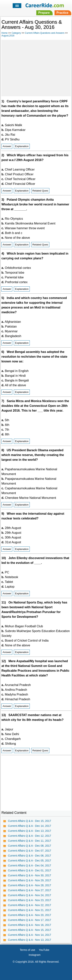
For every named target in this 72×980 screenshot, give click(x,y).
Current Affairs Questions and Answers (45, 33)
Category (16, 33)
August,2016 (8, 36)
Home (4, 33)
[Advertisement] (36, 67)
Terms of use (27, 950)
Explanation (22, 146)
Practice (62, 13)
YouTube (44, 950)
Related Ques (40, 191)
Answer (7, 146)
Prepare (44, 13)
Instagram (35, 955)
